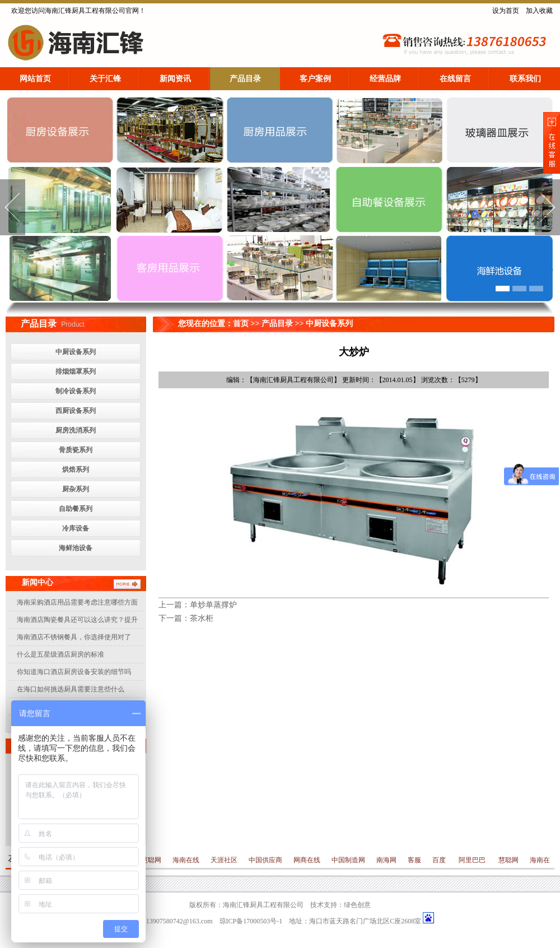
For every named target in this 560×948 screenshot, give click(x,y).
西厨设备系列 (76, 411)
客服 (414, 860)
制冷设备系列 (76, 391)
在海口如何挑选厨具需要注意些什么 (71, 689)
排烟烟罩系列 (76, 371)
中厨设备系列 (76, 352)
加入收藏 (539, 11)
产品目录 (245, 79)
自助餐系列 (76, 509)
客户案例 (315, 79)
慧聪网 (150, 860)
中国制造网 (348, 860)
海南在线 (186, 860)
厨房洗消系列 (76, 430)
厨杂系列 (76, 489)
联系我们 (525, 79)
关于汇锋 (105, 79)
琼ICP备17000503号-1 (251, 921)
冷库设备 (76, 528)
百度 (440, 860)
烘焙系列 (76, 470)
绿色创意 (357, 905)
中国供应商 (265, 860)
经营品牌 (385, 79)
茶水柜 (202, 618)
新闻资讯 (175, 79)
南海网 (386, 860)
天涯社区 (224, 860)
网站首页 (35, 79)
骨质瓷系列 (76, 450)
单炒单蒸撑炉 (213, 605)
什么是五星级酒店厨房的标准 (60, 654)
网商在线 (307, 860)
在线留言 (455, 79)
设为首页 (506, 11)
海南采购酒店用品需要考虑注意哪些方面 (77, 602)
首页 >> (247, 324)
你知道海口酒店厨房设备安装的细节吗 (74, 672)
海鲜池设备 (76, 548)
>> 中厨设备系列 (323, 324)
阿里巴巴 (472, 860)
